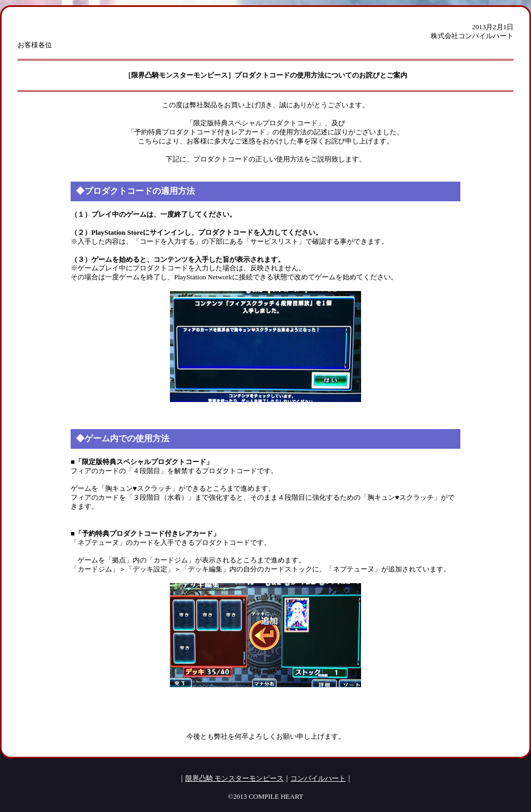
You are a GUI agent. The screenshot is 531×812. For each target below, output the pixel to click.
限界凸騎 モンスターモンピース (234, 778)
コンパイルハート (318, 778)
